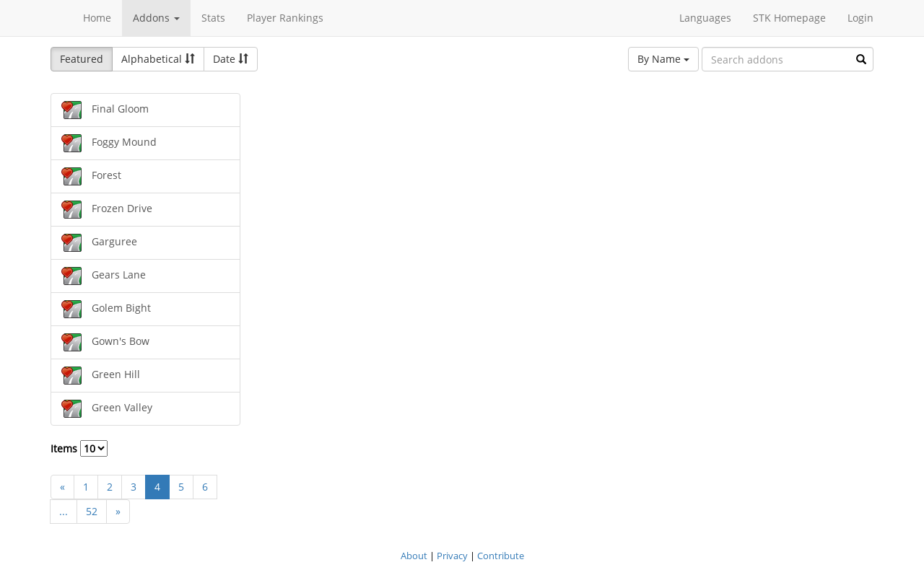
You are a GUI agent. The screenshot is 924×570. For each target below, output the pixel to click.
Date (231, 59)
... (64, 511)
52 (92, 511)
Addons (156, 18)
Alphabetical (158, 59)
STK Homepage (789, 18)
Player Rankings (285, 18)
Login (860, 18)
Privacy (452, 556)
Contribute (501, 556)
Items (79, 448)
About (414, 556)
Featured (82, 59)
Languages (705, 18)
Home (97, 18)
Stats (213, 18)
